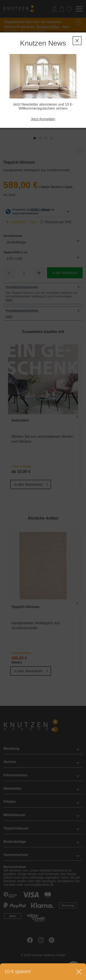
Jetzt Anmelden (43, 119)
